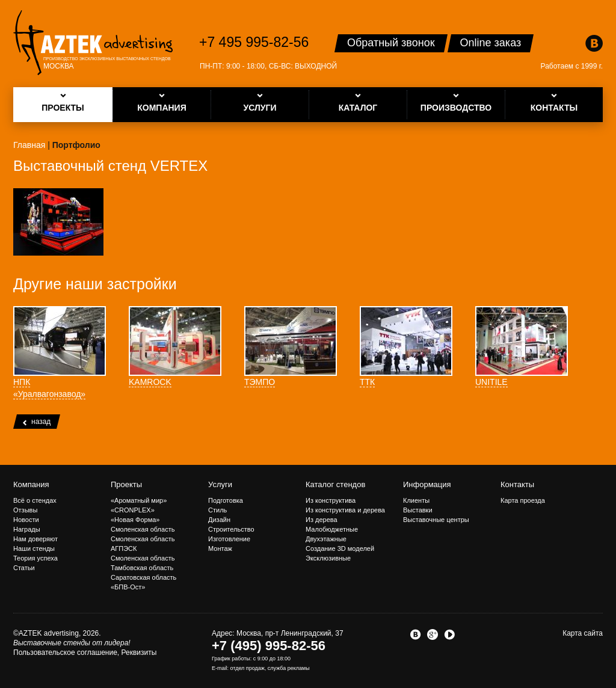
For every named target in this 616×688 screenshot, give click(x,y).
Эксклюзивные (328, 558)
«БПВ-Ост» (128, 587)
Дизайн (219, 520)
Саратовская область (143, 577)
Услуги (220, 484)
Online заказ (491, 43)
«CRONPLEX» (133, 510)
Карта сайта (583, 633)
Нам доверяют (35, 539)
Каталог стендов (335, 484)
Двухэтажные (326, 539)
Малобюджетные (332, 529)
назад (37, 422)
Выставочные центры (436, 520)
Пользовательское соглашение (65, 653)
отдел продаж (248, 668)
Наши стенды (34, 548)
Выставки (418, 510)
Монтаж (220, 548)
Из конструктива (331, 500)
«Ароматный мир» (139, 500)
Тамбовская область (142, 568)
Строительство (231, 529)
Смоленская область (143, 529)
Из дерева (322, 520)
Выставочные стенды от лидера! (72, 643)
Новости (26, 520)
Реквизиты (139, 653)
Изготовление (229, 539)
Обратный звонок (391, 43)
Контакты (517, 484)
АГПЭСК (124, 548)
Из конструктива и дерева (345, 510)
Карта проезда (523, 500)
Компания (31, 484)
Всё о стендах (35, 500)
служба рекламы (289, 668)
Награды (27, 529)
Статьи (24, 568)
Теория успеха (35, 558)
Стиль (217, 510)
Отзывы (25, 510)
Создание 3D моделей (340, 548)
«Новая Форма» (135, 520)
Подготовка (226, 500)
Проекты (126, 484)
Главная (29, 145)
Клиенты (416, 500)
